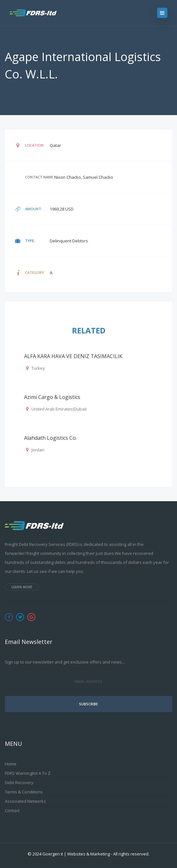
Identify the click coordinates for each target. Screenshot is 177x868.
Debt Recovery (19, 782)
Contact (12, 810)
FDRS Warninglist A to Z (28, 773)
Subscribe (88, 704)
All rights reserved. (131, 854)
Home (11, 764)
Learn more (22, 587)
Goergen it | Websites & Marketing (76, 854)
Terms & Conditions (24, 792)
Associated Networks (25, 801)
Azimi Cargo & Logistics (52, 397)
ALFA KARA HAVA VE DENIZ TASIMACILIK (73, 356)
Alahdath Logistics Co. (50, 438)
